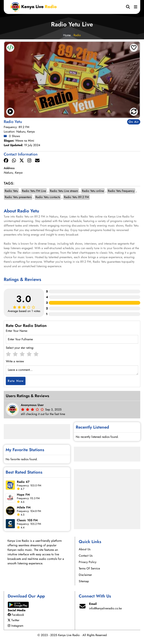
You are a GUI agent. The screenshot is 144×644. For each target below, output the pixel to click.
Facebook (16, 615)
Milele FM (24, 507)
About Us (85, 549)
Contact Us (86, 556)
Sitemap (84, 581)
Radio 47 (23, 482)
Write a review (15, 361)
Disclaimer (85, 575)
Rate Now (16, 381)
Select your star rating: (20, 348)
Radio (77, 35)
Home (67, 35)
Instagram (15, 626)
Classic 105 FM (27, 520)
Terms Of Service (89, 568)
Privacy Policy (88, 562)
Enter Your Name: (17, 331)
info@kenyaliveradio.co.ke (105, 608)
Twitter (13, 620)
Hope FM (23, 495)
